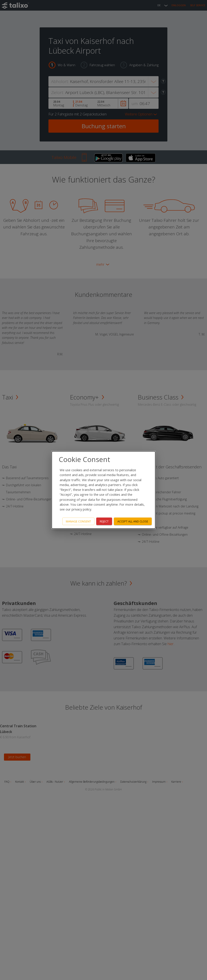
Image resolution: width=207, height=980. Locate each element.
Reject (104, 521)
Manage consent (78, 521)
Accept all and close (133, 521)
